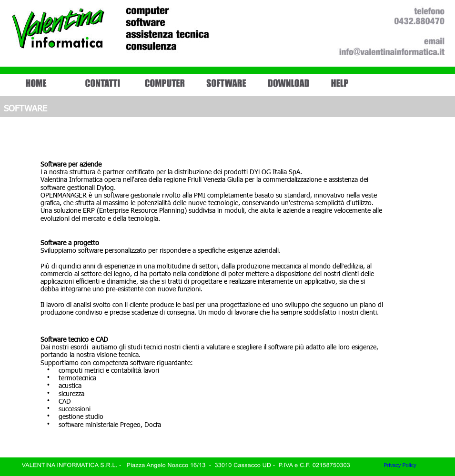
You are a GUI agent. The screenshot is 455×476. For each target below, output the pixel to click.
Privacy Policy (400, 465)
